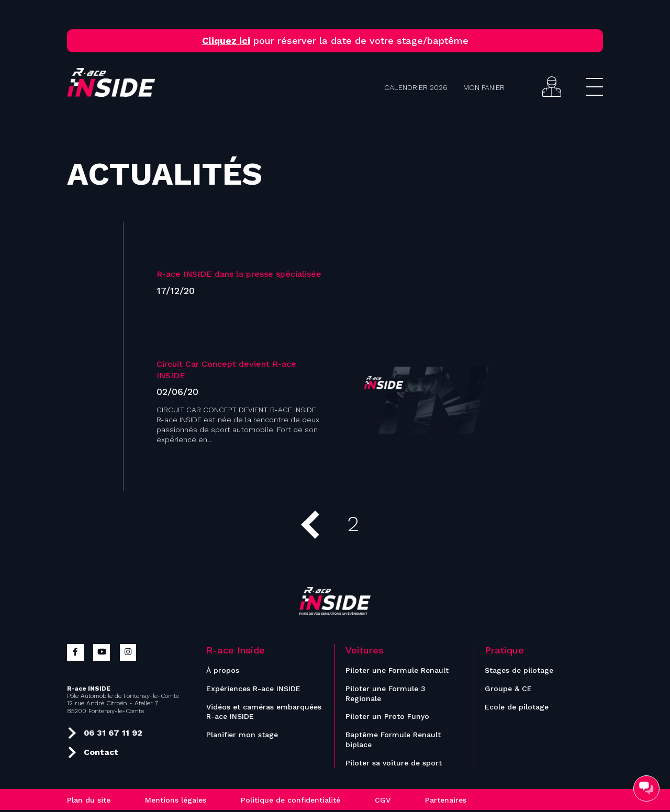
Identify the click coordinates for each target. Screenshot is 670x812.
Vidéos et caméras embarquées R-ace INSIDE (264, 713)
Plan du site (89, 802)
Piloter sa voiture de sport (394, 765)
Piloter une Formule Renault (397, 672)
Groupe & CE (508, 690)
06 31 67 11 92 (105, 734)
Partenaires (446, 802)
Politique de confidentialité (291, 802)
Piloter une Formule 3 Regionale (386, 695)
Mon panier (484, 87)
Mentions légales (176, 802)
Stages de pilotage (519, 672)
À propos (223, 672)
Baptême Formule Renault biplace (393, 742)
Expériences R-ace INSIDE (253, 690)
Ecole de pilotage (517, 708)
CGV (383, 802)
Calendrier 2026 (416, 87)
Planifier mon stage (242, 737)
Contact (93, 753)
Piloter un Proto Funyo (387, 718)
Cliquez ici (226, 41)
